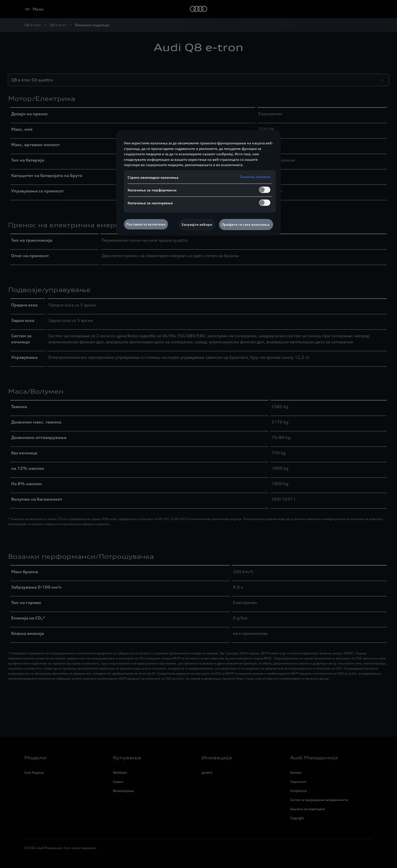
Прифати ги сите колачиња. (246, 225)
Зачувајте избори (197, 225)
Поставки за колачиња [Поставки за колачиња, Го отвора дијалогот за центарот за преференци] (146, 224)
